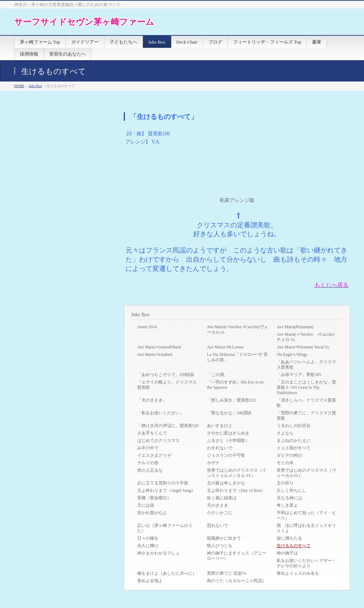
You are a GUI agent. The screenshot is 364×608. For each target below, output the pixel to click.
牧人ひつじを (220, 546)
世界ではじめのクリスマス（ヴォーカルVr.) (306, 473)
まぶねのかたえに (294, 441)
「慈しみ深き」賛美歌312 (231, 400)
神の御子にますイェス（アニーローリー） (237, 556)
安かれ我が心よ (152, 513)
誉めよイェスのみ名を (298, 573)
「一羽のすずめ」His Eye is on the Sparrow (235, 385)
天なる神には (289, 498)
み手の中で (148, 448)
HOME (19, 86)
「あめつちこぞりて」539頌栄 (166, 375)
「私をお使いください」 (161, 413)
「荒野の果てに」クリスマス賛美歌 (306, 416)
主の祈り (285, 483)
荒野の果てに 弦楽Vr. (227, 573)
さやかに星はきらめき (228, 433)
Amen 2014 (147, 327)
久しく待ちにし (291, 490)
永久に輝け (148, 546)
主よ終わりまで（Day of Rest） (236, 490)
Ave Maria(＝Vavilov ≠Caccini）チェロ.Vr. (307, 337)
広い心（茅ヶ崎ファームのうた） (165, 528)
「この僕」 (218, 375)
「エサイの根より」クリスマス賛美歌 (167, 385)
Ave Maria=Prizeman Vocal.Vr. (303, 347)
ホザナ (213, 463)
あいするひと (220, 426)
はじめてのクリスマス (158, 441)
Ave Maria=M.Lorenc (226, 347)
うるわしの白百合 (294, 426)
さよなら (285, 433)
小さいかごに (220, 513)
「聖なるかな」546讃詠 (229, 413)
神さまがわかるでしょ (158, 553)
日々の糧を (148, 538)
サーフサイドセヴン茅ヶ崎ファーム (84, 22)
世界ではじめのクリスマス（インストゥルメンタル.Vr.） (237, 473)
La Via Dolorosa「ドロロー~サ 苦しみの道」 (237, 357)
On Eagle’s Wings (292, 354)
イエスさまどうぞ (154, 455)
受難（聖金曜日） (154, 498)
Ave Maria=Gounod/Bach (159, 347)
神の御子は (287, 553)
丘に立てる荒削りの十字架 (163, 483)
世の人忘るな (150, 470)
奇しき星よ (287, 505)
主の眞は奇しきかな (226, 483)
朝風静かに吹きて (224, 538)
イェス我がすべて (294, 448)
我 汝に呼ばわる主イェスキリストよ (306, 528)
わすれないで (220, 448)
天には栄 (146, 505)
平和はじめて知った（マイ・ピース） (306, 515)
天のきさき (218, 505)
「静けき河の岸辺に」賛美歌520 (168, 426)
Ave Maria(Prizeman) (295, 327)
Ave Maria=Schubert (155, 354)
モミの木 (285, 463)
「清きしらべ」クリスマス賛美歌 (306, 403)
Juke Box (35, 86)
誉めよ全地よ (150, 581)
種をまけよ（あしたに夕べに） (167, 573)
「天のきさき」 (152, 400)
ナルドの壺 (148, 463)
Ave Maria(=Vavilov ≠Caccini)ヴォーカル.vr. (238, 329)
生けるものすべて (294, 546)
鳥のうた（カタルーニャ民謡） (237, 581)
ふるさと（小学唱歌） (228, 441)
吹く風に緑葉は (222, 498)
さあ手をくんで (152, 433)
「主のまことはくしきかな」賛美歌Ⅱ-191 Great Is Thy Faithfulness (306, 387)
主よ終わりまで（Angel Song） (166, 490)
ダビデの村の (289, 455)
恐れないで (218, 525)
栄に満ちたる (289, 538)
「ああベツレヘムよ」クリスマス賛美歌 (306, 365)
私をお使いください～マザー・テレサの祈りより (306, 563)
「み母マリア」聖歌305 (299, 375)
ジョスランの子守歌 (226, 455)
